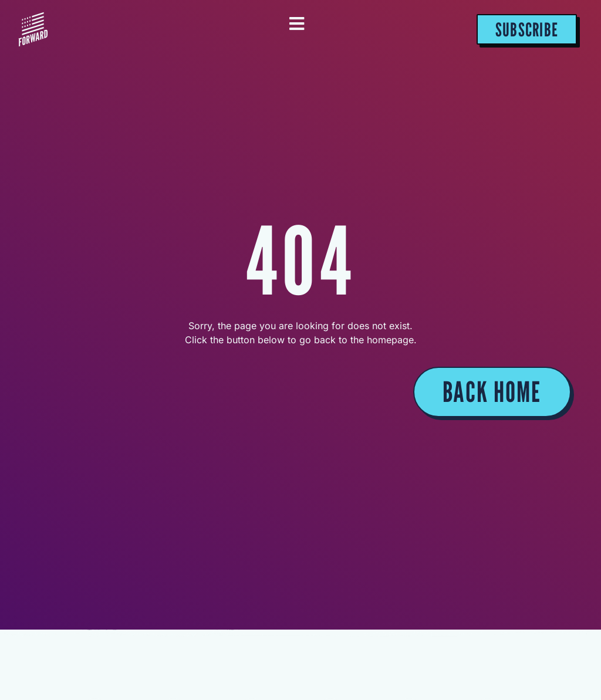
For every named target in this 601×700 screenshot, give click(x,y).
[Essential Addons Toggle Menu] (297, 25)
